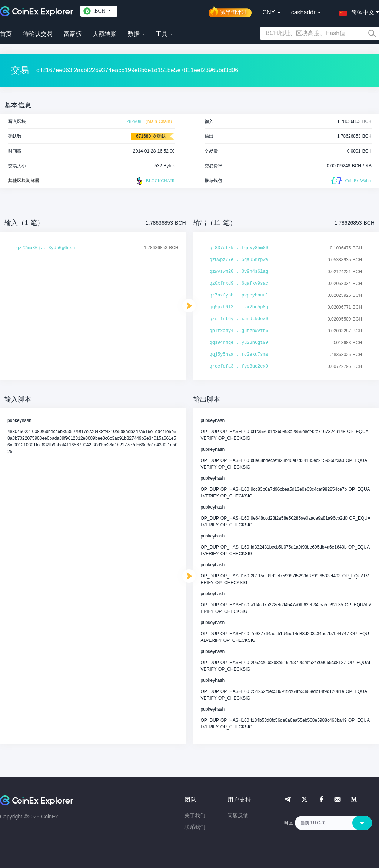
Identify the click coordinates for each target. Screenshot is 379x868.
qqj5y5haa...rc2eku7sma (239, 355)
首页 (6, 34)
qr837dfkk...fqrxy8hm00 (239, 248)
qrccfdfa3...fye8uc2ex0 (239, 366)
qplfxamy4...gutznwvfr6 (239, 331)
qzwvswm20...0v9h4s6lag (239, 272)
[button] (355, 11)
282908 (134, 121)
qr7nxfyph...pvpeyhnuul (239, 295)
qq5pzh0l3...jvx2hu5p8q (239, 307)
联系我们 (195, 827)
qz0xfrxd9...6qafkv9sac (239, 284)
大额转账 (104, 34)
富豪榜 (73, 34)
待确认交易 (38, 34)
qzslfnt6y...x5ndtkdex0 (239, 319)
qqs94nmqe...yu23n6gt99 (239, 343)
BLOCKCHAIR (155, 181)
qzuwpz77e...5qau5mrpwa (239, 260)
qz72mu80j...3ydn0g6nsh (46, 248)
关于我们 (195, 815)
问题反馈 (238, 815)
